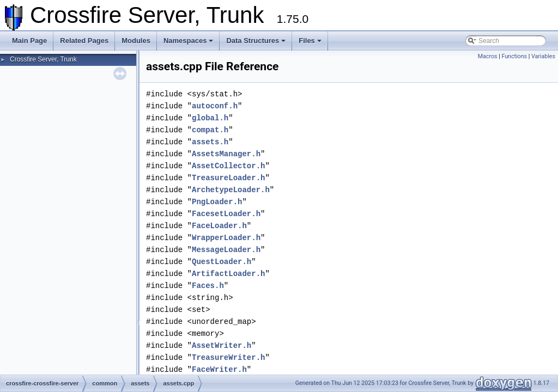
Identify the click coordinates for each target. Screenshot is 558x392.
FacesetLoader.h (226, 214)
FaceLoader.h (219, 226)
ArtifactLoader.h (228, 274)
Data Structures (256, 41)
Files (310, 41)
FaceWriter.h (219, 369)
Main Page (29, 41)
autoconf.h (215, 106)
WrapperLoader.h (226, 238)
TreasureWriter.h (228, 357)
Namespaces (189, 41)
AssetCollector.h (228, 166)
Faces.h (208, 286)
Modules (136, 41)
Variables (543, 56)
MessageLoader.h (226, 250)
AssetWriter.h (222, 345)
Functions (514, 56)
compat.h (210, 130)
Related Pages (84, 41)
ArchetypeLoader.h (231, 190)
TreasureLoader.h (228, 178)
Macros (488, 56)
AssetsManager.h (226, 154)
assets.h (210, 142)
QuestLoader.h (222, 262)
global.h (210, 118)
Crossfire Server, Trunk (43, 59)
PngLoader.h (217, 202)
